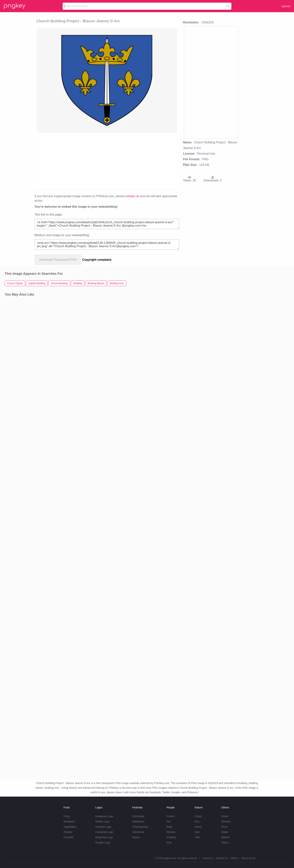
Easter (136, 837)
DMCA (235, 858)
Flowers (226, 822)
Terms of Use (248, 858)
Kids (169, 843)
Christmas (138, 816)
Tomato (68, 832)
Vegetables (70, 827)
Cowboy (171, 837)
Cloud (198, 816)
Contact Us (222, 858)
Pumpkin (69, 837)
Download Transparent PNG (58, 260)
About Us (208, 858)
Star (197, 832)
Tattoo (225, 843)
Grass (198, 827)
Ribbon (225, 837)
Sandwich (69, 822)
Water (225, 832)
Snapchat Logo (104, 837)
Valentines (138, 832)
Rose (224, 827)
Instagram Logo (104, 816)
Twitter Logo (102, 822)
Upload (286, 6)
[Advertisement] (86, 161)
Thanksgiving (140, 827)
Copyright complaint (97, 260)
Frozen (171, 816)
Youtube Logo (103, 827)
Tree (197, 837)
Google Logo (103, 843)
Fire (197, 822)
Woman (171, 832)
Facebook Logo (104, 832)
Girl (169, 822)
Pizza (67, 816)
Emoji (225, 816)
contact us (132, 196)
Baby (169, 827)
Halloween (138, 822)
